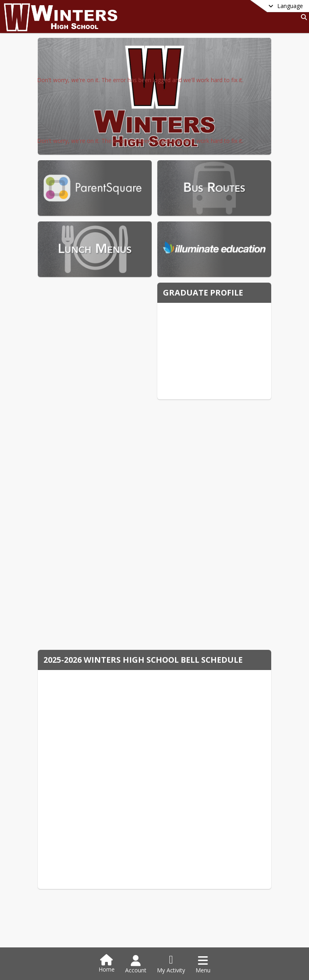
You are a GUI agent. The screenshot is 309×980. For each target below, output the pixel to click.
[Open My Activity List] (171, 964)
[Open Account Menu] (136, 964)
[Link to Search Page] (302, 17)
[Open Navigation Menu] (203, 964)
